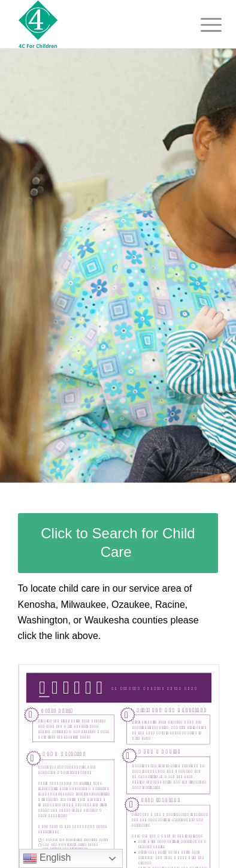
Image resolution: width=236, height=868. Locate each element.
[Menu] (202, 25)
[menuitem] (202, 25)
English (47, 858)
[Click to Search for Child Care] (118, 543)
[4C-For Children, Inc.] (98, 24)
